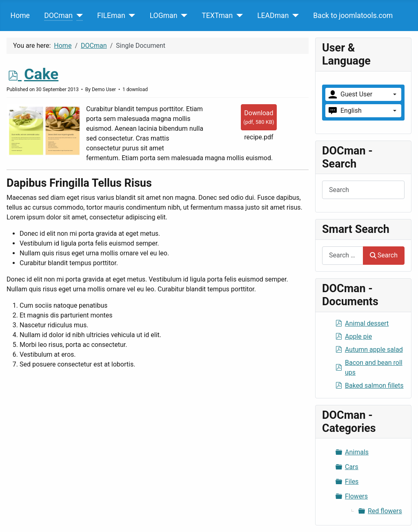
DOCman (58, 16)
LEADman (273, 16)
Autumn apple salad (374, 350)
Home (20, 16)
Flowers (356, 496)
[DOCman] (78, 16)
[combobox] (343, 256)
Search (384, 255)
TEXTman (217, 16)
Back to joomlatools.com (353, 16)
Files (352, 482)
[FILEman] (130, 16)
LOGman (164, 16)
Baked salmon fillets (374, 386)
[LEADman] (294, 16)
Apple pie (358, 336)
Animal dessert (367, 323)
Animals (357, 452)
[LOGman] (182, 16)
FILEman (111, 16)
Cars (352, 467)
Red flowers (385, 511)
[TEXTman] (238, 16)
